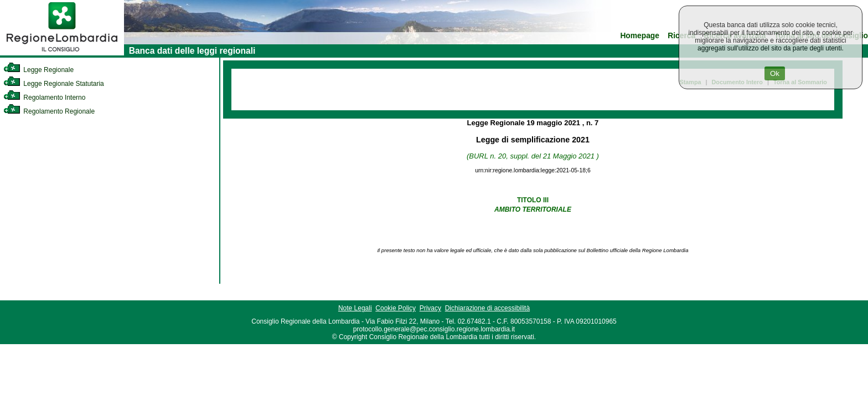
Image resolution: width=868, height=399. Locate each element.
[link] (62, 53)
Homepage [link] (640, 36)
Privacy (430, 308)
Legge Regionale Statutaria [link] (54, 84)
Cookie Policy (396, 308)
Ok (775, 73)
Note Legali (355, 308)
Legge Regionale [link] (38, 70)
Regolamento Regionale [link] (49, 111)
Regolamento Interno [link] (44, 98)
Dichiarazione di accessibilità (487, 308)
